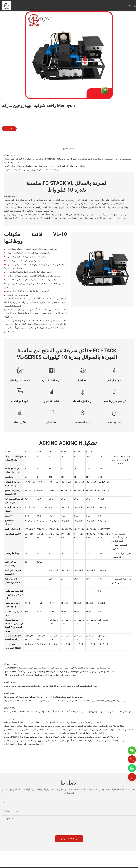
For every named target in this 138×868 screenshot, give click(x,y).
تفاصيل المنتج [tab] (69, 148)
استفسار (9, 129)
